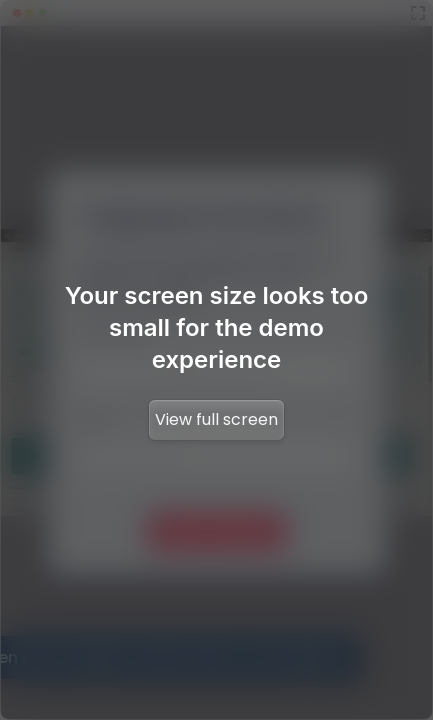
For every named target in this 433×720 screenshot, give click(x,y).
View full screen (216, 419)
